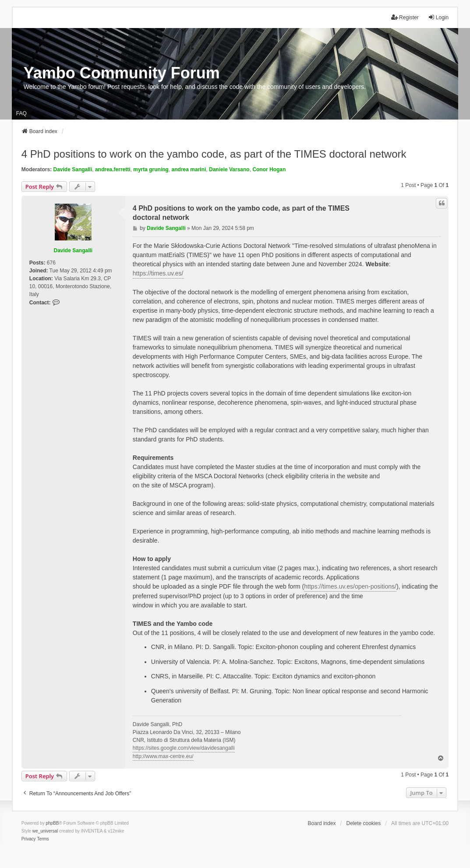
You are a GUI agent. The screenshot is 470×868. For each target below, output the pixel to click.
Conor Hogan (269, 169)
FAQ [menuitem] (21, 113)
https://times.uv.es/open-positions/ (350, 586)
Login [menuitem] (438, 17)
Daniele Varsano (229, 169)
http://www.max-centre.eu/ (163, 756)
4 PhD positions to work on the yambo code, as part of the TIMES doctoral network (214, 154)
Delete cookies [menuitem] (364, 823)
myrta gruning (151, 169)
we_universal (45, 831)
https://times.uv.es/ (158, 273)
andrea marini (189, 169)
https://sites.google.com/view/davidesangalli (184, 748)
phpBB (52, 823)
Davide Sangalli (73, 169)
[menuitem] (29, 839)
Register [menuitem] (405, 17)
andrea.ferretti (113, 169)
